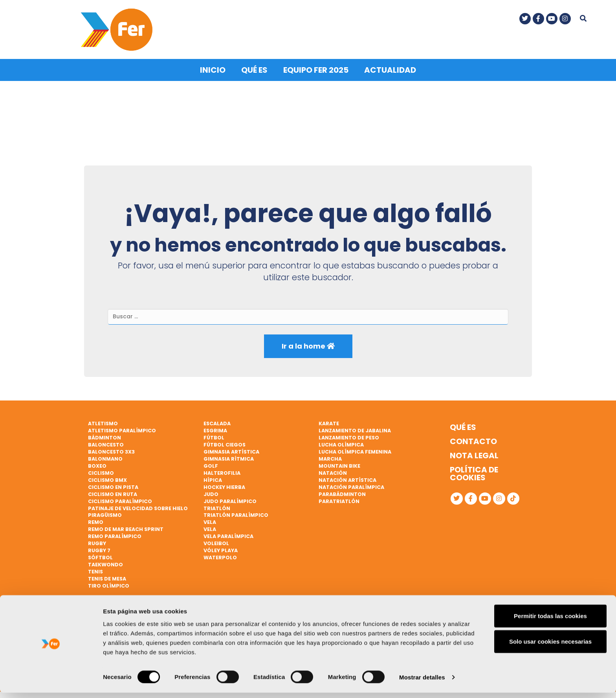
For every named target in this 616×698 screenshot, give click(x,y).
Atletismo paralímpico (122, 429)
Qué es (254, 68)
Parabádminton (342, 493)
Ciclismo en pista (113, 486)
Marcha (330, 457)
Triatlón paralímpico (236, 513)
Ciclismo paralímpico (120, 499)
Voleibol (216, 542)
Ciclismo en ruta (113, 493)
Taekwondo (105, 563)
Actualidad (390, 68)
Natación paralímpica (351, 486)
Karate (329, 422)
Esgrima (215, 429)
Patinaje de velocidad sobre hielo (138, 506)
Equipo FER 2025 (316, 68)
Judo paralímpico (230, 499)
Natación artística (347, 478)
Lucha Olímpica (341, 443)
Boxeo (97, 464)
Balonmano (105, 457)
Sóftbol (100, 556)
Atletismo (103, 422)
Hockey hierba (224, 486)
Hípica (213, 478)
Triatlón (217, 506)
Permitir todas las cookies (550, 621)
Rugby (97, 542)
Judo (211, 493)
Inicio (213, 68)
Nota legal (474, 454)
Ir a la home (308, 344)
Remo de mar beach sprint (126, 528)
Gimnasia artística (231, 450)
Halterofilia (222, 471)
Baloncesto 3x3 (111, 450)
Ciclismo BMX (107, 478)
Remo (96, 521)
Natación (333, 471)
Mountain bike (339, 464)
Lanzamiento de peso (349, 436)
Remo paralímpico (115, 535)
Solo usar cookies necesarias (550, 647)
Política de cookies (474, 472)
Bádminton (104, 436)
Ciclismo (101, 471)
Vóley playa (221, 549)
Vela (210, 521)
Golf (211, 464)
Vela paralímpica (228, 535)
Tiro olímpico (109, 584)
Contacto (473, 440)
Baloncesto (106, 443)
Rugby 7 (99, 549)
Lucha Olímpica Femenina (355, 450)
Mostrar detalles (422, 682)
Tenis (95, 570)
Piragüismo (105, 513)
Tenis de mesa (107, 577)
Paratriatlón (339, 499)
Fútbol (214, 436)
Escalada (217, 422)
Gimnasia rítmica (229, 457)
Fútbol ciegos (225, 443)
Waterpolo (220, 556)
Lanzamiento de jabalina (355, 429)
